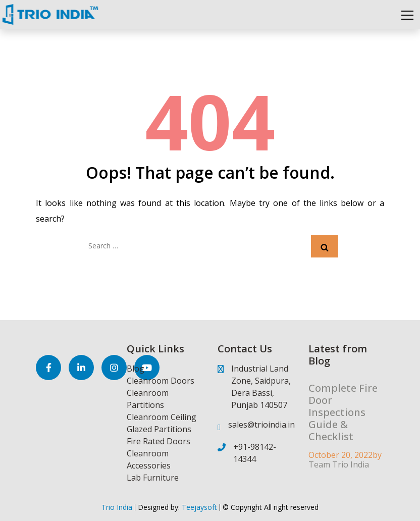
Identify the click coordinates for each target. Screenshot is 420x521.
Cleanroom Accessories (149, 459)
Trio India (117, 507)
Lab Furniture (153, 478)
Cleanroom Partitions (148, 399)
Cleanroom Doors (161, 381)
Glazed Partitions (159, 429)
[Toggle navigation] (407, 15)
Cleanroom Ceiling (162, 417)
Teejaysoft (198, 507)
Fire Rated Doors (159, 441)
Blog (136, 369)
